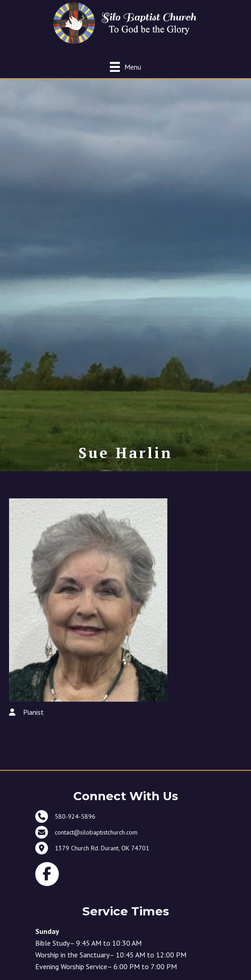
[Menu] (125, 67)
